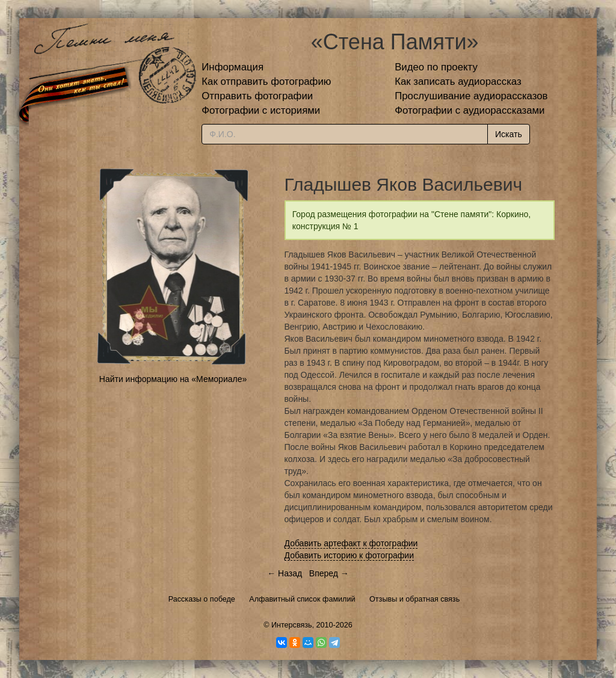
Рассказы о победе (202, 599)
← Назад (285, 573)
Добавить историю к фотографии (350, 555)
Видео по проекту (436, 67)
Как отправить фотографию (266, 82)
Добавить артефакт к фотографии (351, 543)
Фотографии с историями (261, 110)
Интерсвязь (292, 625)
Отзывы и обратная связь (414, 599)
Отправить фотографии (257, 96)
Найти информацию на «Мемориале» (173, 379)
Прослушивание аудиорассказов (471, 96)
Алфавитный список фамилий (302, 599)
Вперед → (329, 573)
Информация (233, 67)
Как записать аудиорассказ (458, 82)
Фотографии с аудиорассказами (470, 110)
